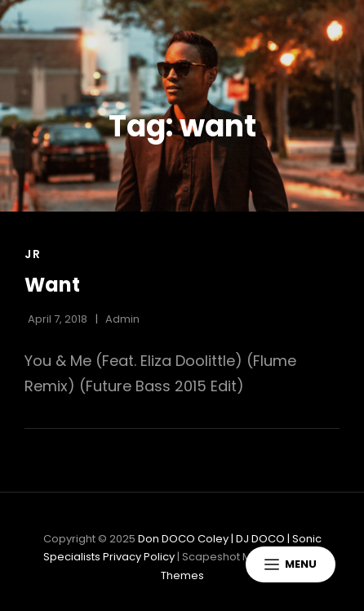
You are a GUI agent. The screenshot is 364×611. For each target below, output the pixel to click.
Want (52, 285)
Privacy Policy (139, 557)
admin (122, 319)
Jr (33, 254)
